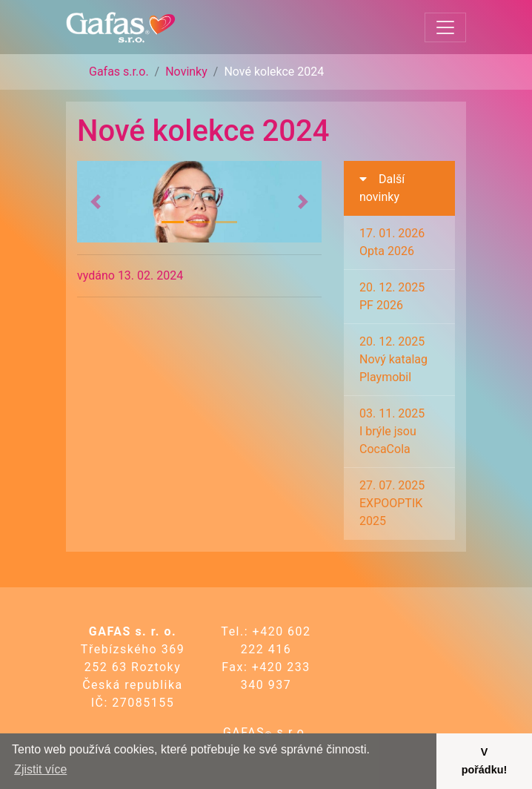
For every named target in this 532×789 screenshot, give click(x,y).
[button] (96, 202)
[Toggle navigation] (445, 27)
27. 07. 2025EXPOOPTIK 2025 (392, 503)
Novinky (186, 72)
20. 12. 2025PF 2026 (392, 296)
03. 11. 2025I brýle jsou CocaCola (392, 431)
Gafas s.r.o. (119, 72)
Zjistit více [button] (40, 769)
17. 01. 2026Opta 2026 (392, 242)
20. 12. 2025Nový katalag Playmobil (393, 359)
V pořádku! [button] (485, 761)
